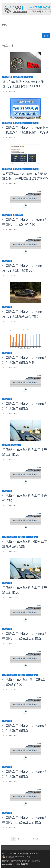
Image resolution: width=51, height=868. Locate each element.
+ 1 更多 (28, 77)
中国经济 (7, 123)
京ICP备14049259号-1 (31, 854)
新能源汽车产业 (21, 123)
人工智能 (7, 77)
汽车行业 (7, 215)
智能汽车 (18, 77)
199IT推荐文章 (10, 537)
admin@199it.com (10, 864)
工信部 (6, 445)
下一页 (35, 839)
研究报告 (18, 215)
